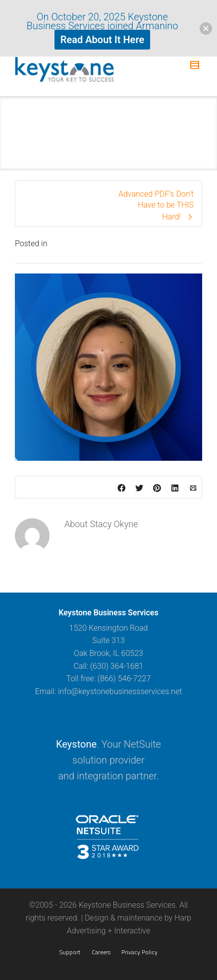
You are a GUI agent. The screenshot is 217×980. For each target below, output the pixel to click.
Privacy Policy (139, 952)
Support (70, 952)
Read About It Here (102, 40)
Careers (101, 952)
